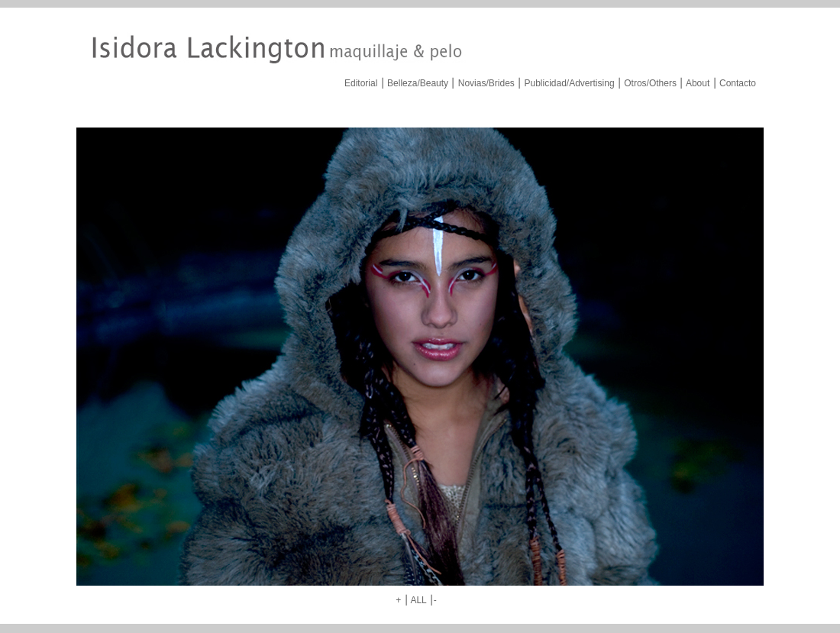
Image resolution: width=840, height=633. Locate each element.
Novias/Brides (486, 83)
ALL (418, 600)
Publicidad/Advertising (569, 83)
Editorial (361, 83)
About (698, 83)
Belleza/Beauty (418, 83)
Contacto (738, 83)
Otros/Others (650, 83)
